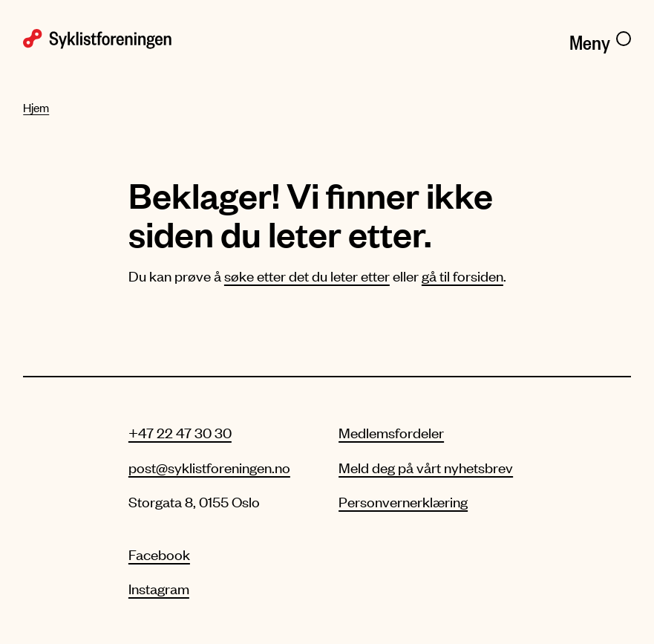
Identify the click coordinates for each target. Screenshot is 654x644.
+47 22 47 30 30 (180, 432)
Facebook (159, 554)
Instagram (159, 588)
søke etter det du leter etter (307, 276)
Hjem (36, 107)
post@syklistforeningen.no (209, 467)
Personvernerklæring (403, 501)
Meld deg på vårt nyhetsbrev (426, 467)
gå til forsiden (462, 276)
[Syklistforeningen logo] (169, 39)
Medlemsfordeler (391, 432)
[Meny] (600, 39)
